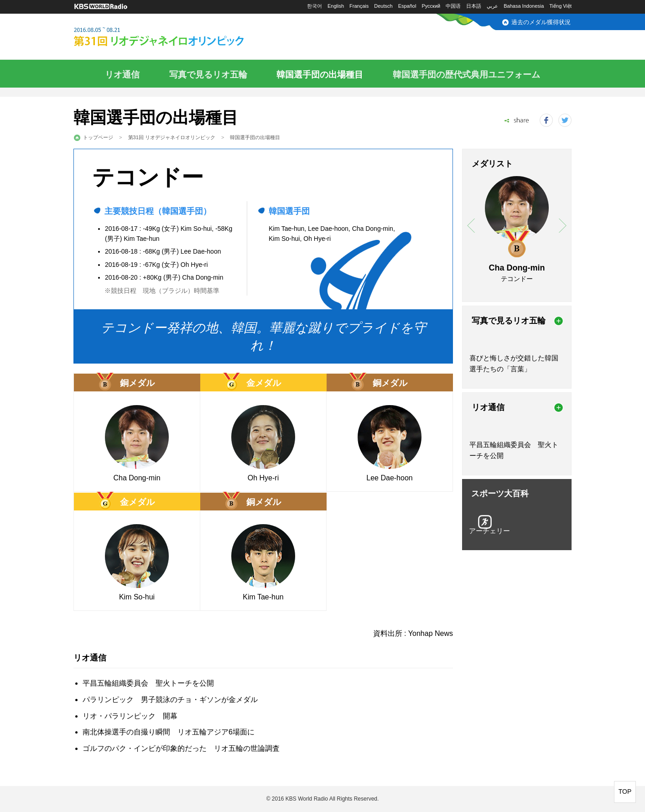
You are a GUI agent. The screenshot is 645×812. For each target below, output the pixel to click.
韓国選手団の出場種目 (320, 75)
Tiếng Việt (560, 6)
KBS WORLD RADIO (101, 7)
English (336, 6)
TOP (625, 791)
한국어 (315, 6)
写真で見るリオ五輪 (208, 75)
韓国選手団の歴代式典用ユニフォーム (466, 75)
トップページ (98, 137)
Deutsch (383, 6)
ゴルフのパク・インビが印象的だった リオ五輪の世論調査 (181, 748)
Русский (431, 6)
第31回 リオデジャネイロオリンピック (172, 137)
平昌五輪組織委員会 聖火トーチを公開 (148, 683)
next (563, 226)
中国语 (453, 6)
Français (359, 6)
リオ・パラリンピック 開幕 (130, 716)
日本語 (474, 6)
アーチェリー (489, 531)
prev (471, 226)
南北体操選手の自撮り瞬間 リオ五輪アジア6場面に (169, 732)
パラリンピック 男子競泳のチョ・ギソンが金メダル (170, 700)
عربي (492, 6)
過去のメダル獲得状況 (541, 22)
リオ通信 (122, 75)
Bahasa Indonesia (524, 6)
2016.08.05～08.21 (181, 38)
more (559, 321)
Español (407, 6)
